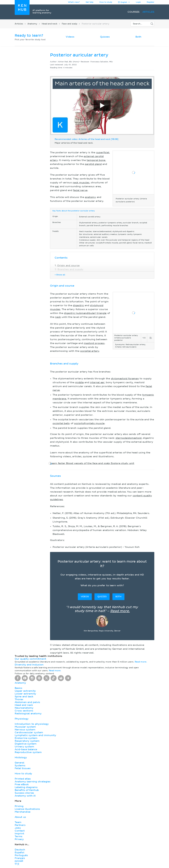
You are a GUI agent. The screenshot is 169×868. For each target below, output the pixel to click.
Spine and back (24, 697)
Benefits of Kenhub (27, 790)
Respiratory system (27, 741)
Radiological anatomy (28, 714)
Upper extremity (25, 691)
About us (20, 817)
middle (79, 382)
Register (151, 2)
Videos (70, 37)
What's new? (74, 2)
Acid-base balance (26, 749)
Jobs (18, 828)
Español (19, 853)
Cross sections (24, 711)
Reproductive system (28, 752)
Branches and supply (70, 269)
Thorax (19, 699)
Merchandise (23, 812)
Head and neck (50, 24)
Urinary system (24, 747)
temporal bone (96, 160)
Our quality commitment (30, 659)
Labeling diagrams (26, 787)
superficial (103, 153)
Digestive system (26, 744)
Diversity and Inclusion (29, 665)
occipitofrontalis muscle (89, 423)
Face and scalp (70, 24)
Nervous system (25, 730)
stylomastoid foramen (125, 379)
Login (138, 2)
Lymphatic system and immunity (35, 735)
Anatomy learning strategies (33, 782)
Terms (19, 836)
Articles (148, 12)
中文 (17, 864)
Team (18, 822)
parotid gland (93, 164)
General (19, 763)
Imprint (19, 834)
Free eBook (22, 784)
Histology (21, 757)
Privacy (19, 839)
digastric (78, 305)
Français (20, 858)
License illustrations (27, 809)
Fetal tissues (23, 768)
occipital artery (90, 351)
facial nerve (80, 190)
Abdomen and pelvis (27, 702)
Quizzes (105, 37)
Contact (20, 831)
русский (19, 861)
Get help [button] (90, 2)
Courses (134, 12)
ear (57, 186)
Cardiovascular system (29, 732)
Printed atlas (23, 779)
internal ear (97, 382)
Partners (20, 825)
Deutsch (20, 850)
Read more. (120, 611)
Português (21, 855)
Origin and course (68, 266)
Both (138, 37)
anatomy (90, 197)
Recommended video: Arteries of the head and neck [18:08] (87, 139)
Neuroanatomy (24, 708)
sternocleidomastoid (129, 438)
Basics (18, 688)
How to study (106, 2)
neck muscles (81, 183)
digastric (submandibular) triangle (85, 313)
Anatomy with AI (25, 796)
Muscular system (25, 727)
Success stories (24, 793)
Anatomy (32, 24)
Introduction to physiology (32, 724)
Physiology (22, 719)
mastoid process (94, 343)
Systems (20, 766)
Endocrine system (26, 738)
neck (58, 317)
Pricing (19, 806)
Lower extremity (25, 694)
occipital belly (61, 423)
